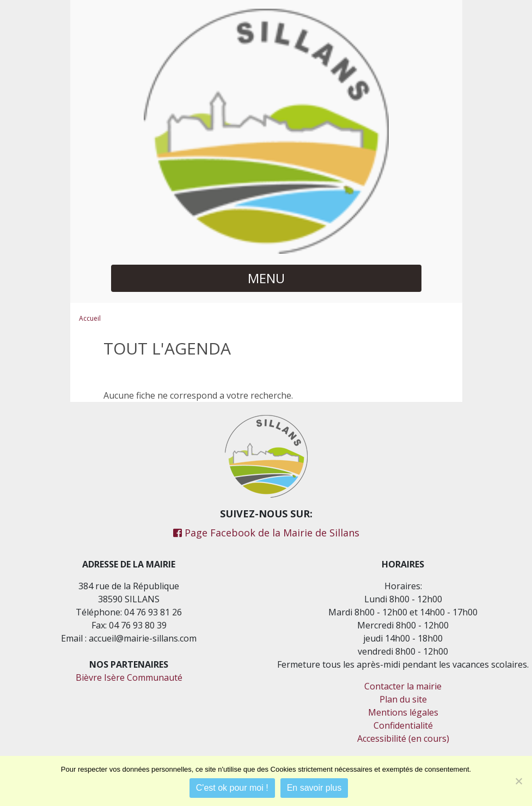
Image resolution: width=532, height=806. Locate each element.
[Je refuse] (518, 781)
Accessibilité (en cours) (403, 738)
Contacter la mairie (403, 686)
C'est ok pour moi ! (232, 788)
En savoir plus (314, 788)
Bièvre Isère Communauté (129, 677)
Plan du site (403, 699)
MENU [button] (266, 278)
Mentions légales (403, 712)
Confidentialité (403, 725)
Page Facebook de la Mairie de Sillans (266, 533)
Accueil (90, 318)
